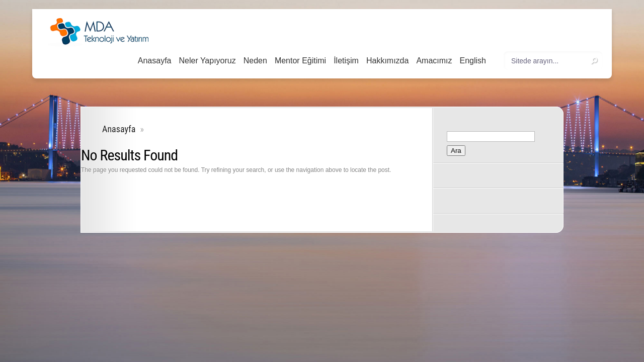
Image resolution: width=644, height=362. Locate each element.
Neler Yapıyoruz (207, 61)
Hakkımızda (387, 61)
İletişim (346, 61)
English (473, 61)
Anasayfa (155, 61)
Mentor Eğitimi (300, 61)
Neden (255, 61)
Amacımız (434, 61)
